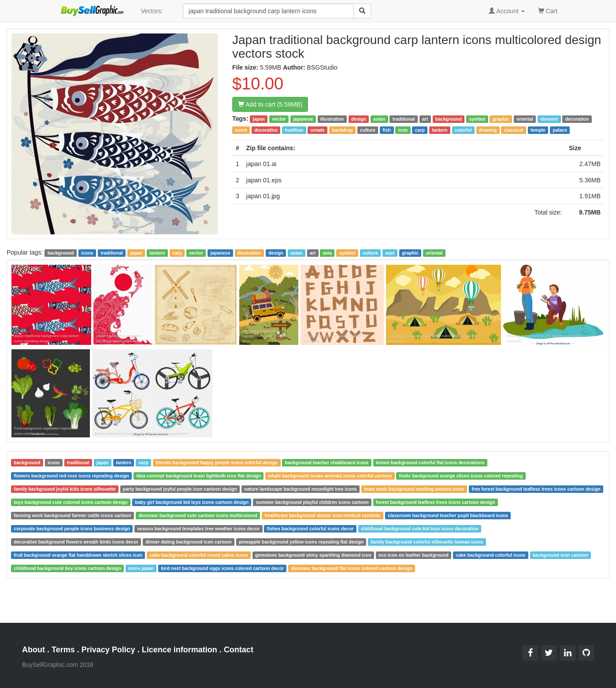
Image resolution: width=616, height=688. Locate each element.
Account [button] (507, 11)
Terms (63, 650)
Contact (239, 650)
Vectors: (152, 11)
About (33, 650)
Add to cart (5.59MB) (270, 104)
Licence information (180, 650)
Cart (548, 10)
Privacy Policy (108, 650)
